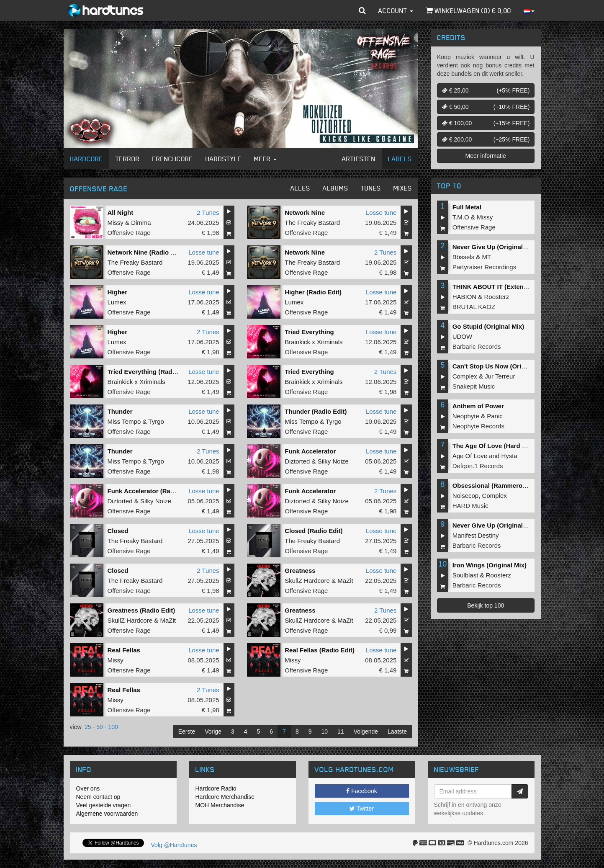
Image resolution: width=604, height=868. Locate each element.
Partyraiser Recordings (484, 267)
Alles (300, 188)
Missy (116, 223)
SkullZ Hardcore (307, 581)
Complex (465, 376)
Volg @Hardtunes (174, 845)
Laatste (397, 731)
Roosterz (497, 297)
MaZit (345, 581)
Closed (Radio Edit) (314, 531)
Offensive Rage (129, 233)
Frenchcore (173, 159)
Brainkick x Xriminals (314, 342)
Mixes (403, 188)
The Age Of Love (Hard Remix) (498, 446)
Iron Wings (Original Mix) (490, 565)
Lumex (117, 302)
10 (325, 731)
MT (487, 257)
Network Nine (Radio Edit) (146, 252)
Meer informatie (486, 156)
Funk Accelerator (310, 451)
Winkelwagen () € (468, 10)
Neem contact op (98, 797)
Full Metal (467, 207)
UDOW (463, 336)
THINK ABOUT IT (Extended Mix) (501, 287)
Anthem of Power (478, 406)
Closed (118, 531)
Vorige (213, 731)
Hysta (509, 456)
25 (88, 727)
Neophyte (466, 416)
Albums (335, 188)
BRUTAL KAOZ (474, 307)
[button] (362, 10)
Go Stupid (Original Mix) (488, 326)
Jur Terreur (500, 376)
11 (341, 731)
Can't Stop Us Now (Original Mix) (501, 366)
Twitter (362, 809)
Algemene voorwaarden (107, 814)
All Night (121, 212)
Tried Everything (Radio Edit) (151, 372)
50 (100, 727)
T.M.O (461, 217)
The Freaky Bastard (312, 223)
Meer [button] (265, 159)
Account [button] (396, 10)
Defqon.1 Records (478, 466)
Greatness (300, 571)
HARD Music (470, 506)
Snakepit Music (474, 386)
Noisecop (466, 496)
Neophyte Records (478, 426)
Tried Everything (309, 332)
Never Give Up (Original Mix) (495, 247)
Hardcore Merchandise (225, 797)
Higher (118, 292)
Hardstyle (224, 159)
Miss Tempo (124, 421)
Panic (495, 416)
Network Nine (305, 212)
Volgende (366, 731)
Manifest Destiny (476, 535)
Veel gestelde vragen (104, 805)
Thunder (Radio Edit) (316, 411)
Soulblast (465, 575)
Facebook (361, 791)
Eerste (187, 731)
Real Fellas (124, 650)
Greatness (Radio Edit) (141, 610)
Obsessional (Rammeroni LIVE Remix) (510, 486)
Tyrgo (156, 421)
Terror (128, 159)
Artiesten (359, 159)
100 (113, 727)
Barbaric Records (477, 346)
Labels (400, 159)
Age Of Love (470, 456)
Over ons (88, 788)
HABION (465, 297)
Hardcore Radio (216, 788)
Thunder (120, 411)
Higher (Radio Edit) (313, 292)
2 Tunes (208, 212)
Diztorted (297, 461)
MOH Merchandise (220, 805)
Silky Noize (333, 461)
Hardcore (86, 159)
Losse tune (381, 212)
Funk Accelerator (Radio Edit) (152, 491)
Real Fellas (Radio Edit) (320, 650)
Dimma (141, 223)
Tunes (371, 188)
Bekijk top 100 (486, 605)
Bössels (464, 257)
